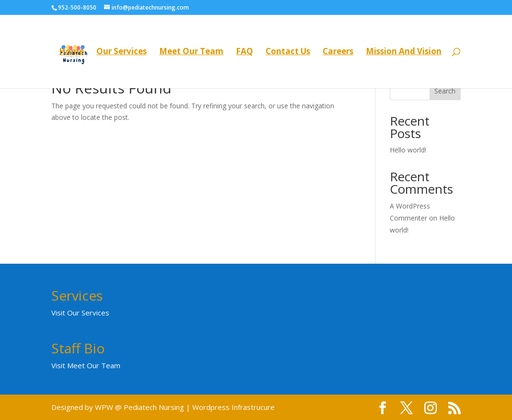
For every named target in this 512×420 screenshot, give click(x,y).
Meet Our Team (191, 52)
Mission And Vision (404, 52)
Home (71, 52)
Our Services (122, 52)
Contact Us (288, 52)
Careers (338, 52)
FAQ (244, 52)
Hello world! (408, 150)
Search (445, 91)
